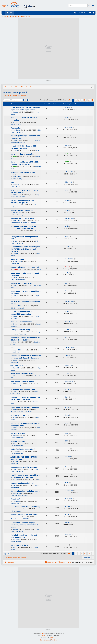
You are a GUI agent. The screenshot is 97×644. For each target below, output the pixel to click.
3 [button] (79, 100)
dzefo (15, 231)
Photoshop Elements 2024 (21, 322)
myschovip (16, 130)
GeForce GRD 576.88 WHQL (22, 283)
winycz (15, 122)
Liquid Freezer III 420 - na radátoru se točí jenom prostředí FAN (25, 476)
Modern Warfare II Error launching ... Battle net (26, 292)
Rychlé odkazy (4, 13)
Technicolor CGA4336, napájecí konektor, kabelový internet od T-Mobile (24, 525)
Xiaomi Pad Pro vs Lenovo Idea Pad (25, 267)
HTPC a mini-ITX (16, 187)
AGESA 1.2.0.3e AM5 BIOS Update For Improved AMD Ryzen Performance (26, 357)
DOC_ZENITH (17, 384)
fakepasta (16, 540)
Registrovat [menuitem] (94, 13)
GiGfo (15, 444)
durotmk (15, 509)
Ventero (15, 469)
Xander (15, 316)
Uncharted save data (19, 545)
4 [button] (82, 100)
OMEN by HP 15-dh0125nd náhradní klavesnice (25, 274)
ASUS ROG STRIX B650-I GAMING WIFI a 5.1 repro (24, 458)
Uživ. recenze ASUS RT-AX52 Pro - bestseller (24, 119)
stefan (15, 436)
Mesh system (16, 128)
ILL (12, 348)
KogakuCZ (16, 254)
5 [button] (85, 100)
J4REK (15, 485)
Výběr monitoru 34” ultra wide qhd (25, 408)
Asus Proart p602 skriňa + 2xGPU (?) (25, 507)
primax (15, 392)
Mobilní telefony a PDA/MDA (20, 519)
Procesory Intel (16, 386)
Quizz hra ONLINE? (18, 259)
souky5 (15, 205)
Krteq (14, 286)
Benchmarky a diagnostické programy (23, 223)
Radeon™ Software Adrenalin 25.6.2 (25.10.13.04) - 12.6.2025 (25, 339)
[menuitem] (75, 13)
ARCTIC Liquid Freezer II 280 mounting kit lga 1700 (22, 202)
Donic (15, 418)
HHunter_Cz (17, 213)
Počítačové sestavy (17, 215)
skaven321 (16, 368)
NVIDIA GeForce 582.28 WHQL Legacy (23, 173)
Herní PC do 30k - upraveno (22, 211)
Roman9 (15, 296)
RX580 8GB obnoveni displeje (22, 483)
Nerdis (15, 241)
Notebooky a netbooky (18, 280)
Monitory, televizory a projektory (21, 412)
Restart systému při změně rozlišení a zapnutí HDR (25, 137)
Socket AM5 (14, 362)
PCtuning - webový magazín (20, 495)
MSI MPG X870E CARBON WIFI (23, 374)
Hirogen (15, 324)
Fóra (11, 13)
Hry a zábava (15, 264)
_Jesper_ (16, 360)
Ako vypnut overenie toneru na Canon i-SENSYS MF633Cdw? (23, 228)
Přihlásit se (15, 16)
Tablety (39, 269)
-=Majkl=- (16, 529)
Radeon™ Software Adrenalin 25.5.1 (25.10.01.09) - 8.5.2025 (25, 399)
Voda (37, 150)
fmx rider (16, 480)
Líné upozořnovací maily (20, 330)
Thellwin (16, 269)
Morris (15, 410)
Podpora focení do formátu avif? (24, 515)
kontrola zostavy (18, 433)
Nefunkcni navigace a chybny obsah (25, 491)
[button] (69, 100)
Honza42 (16, 462)
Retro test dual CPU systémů (22, 154)
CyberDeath (16, 185)
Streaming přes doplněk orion (23, 389)
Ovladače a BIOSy (16, 179)
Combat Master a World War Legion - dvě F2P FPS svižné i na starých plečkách (26, 249)
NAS (12, 182)
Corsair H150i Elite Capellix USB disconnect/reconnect (23, 147)
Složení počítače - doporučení (22, 449)
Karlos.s (15, 112)
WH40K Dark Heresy (19, 366)
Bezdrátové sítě (16, 124)
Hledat (6, 16)
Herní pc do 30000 (18, 441)
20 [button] (89, 100)
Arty (44, 636)
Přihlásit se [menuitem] (90, 13)
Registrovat (27, 16)
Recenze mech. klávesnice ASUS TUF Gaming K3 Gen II (26, 424)
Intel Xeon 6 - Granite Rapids (22, 382)
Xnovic (15, 140)
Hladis (15, 156)
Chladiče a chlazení (17, 308)
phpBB (42, 633)
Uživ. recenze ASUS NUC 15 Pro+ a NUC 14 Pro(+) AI (24, 191)
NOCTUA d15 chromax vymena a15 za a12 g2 (25, 303)
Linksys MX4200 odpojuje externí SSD (24, 238)
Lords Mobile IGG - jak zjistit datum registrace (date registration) (25, 109)
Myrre (15, 548)
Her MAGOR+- (17, 262)
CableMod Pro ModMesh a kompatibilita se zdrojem (21, 313)
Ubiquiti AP (15, 499)
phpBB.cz (53, 638)
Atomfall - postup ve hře (21, 415)
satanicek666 (17, 177)
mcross (15, 451)
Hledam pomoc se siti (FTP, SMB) (24, 467)
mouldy (15, 150)
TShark (15, 376)
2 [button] (76, 100)
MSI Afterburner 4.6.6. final (22, 218)
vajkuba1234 (17, 493)
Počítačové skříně (16, 511)
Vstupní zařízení (16, 542)
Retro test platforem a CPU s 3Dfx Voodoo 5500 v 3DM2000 (25, 163)
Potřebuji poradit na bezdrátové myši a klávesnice (24, 536)
